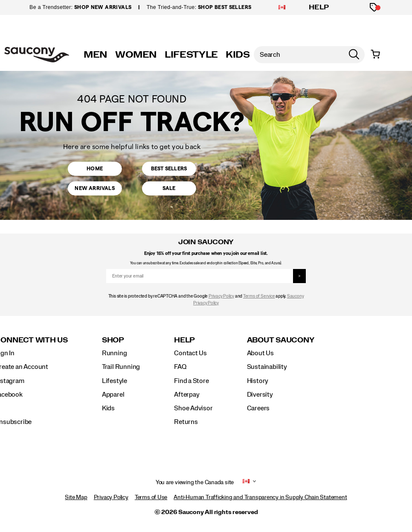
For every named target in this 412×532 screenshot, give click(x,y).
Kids (108, 408)
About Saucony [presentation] (281, 340)
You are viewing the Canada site (195, 482)
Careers (258, 408)
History (258, 381)
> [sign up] (299, 276)
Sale (169, 191)
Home (95, 166)
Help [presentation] (184, 340)
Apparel (113, 395)
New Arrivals (95, 191)
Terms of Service (259, 296)
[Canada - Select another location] (282, 8)
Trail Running (121, 367)
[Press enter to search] (354, 55)
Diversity (260, 395)
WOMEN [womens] (136, 55)
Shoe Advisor (193, 408)
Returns (186, 422)
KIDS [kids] (238, 55)
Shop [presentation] (113, 340)
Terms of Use (151, 497)
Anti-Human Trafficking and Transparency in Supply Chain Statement (260, 497)
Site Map (76, 497)
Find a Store (191, 381)
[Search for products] (299, 55)
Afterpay (187, 395)
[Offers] (374, 7)
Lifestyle (115, 381)
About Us (260, 353)
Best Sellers (169, 166)
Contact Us (190, 353)
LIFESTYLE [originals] (191, 55)
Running (115, 353)
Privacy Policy (221, 296)
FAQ (180, 367)
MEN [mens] (96, 55)
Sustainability (267, 367)
